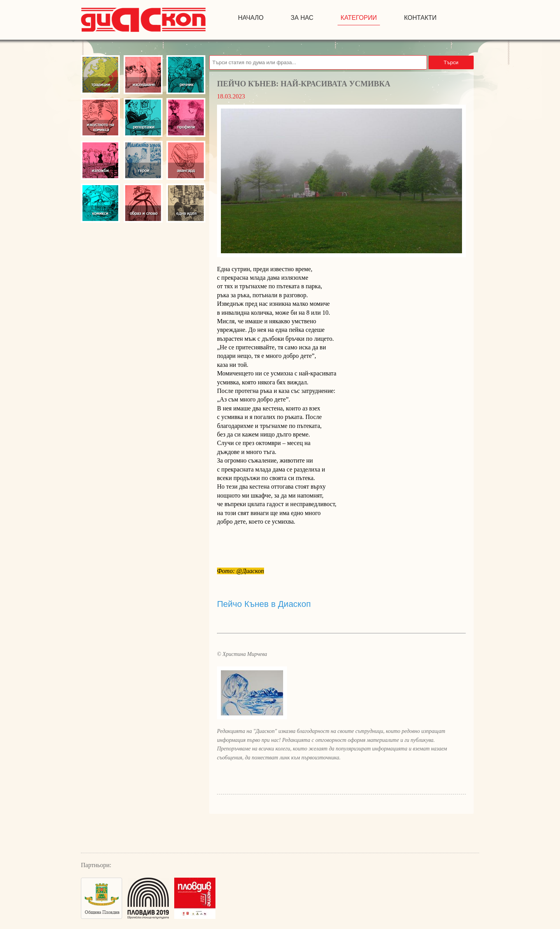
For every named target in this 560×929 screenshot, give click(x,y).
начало (251, 18)
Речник (186, 75)
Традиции (100, 75)
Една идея (186, 203)
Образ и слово (143, 203)
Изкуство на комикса (100, 117)
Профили (186, 117)
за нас (302, 18)
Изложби (100, 160)
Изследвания (143, 75)
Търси (451, 62)
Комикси (100, 203)
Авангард (186, 160)
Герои (143, 160)
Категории (359, 18)
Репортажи (143, 117)
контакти (420, 18)
